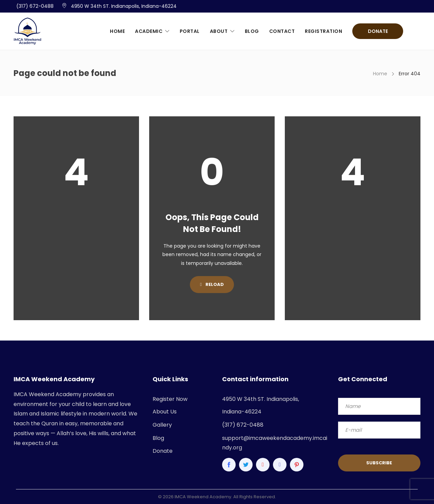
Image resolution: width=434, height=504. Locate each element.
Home (117, 31)
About (219, 31)
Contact (282, 31)
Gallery (162, 425)
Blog (252, 31)
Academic (149, 31)
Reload (212, 284)
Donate (378, 31)
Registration (323, 31)
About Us (165, 412)
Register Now (170, 399)
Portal (190, 31)
